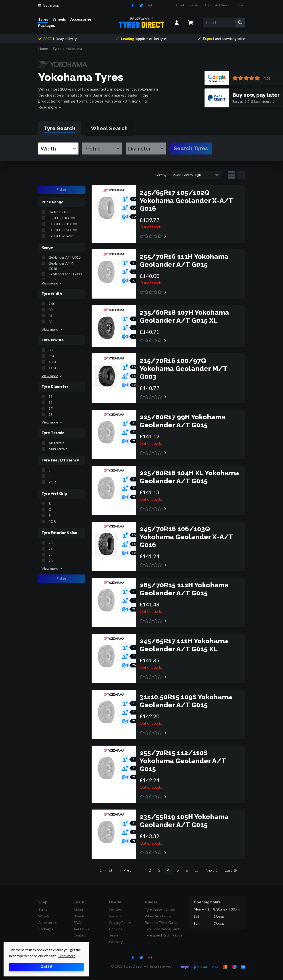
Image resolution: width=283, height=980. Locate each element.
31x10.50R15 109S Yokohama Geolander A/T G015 (186, 701)
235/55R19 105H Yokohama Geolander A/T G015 (184, 821)
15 (50, 396)
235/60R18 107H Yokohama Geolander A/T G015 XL (184, 316)
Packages (47, 25)
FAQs (207, 5)
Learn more (252, 101)
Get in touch (50, 5)
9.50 (52, 356)
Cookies (115, 929)
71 (50, 549)
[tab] (60, 129)
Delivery (116, 910)
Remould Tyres (161, 922)
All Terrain (56, 443)
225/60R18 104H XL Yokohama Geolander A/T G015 (189, 477)
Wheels (59, 19)
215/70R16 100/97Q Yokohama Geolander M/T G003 (183, 369)
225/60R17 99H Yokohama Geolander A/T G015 (183, 421)
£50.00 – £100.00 (62, 218)
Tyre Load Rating (163, 929)
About (180, 5)
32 (50, 322)
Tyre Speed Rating (164, 935)
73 (50, 561)
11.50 (53, 368)
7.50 (52, 304)
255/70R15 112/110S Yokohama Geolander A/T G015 (183, 761)
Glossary (116, 941)
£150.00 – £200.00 (63, 230)
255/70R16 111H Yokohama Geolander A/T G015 (184, 260)
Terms (114, 935)
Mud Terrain (58, 449)
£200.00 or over (61, 236)
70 (50, 543)
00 (50, 350)
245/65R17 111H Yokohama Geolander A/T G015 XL (184, 645)
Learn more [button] (67, 956)
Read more (48, 107)
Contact (239, 5)
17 (50, 408)
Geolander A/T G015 (65, 257)
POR (52, 482)
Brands (194, 5)
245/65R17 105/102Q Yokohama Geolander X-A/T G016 (186, 201)
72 (50, 555)
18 (50, 414)
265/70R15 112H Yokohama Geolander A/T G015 (184, 589)
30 (50, 310)
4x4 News (222, 5)
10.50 (53, 362)
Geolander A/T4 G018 (61, 266)
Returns (115, 916)
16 (50, 402)
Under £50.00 (59, 212)
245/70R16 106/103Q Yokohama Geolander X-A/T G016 (186, 537)
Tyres (43, 19)
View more (50, 283)
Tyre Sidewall (160, 910)
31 (50, 316)
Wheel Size (158, 916)
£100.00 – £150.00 (63, 224)
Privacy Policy (120, 922)
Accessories (81, 19)
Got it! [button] (46, 967)
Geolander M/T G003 (65, 274)
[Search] (219, 23)
